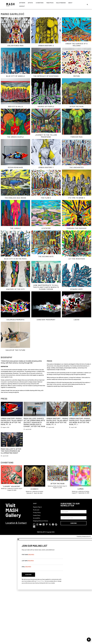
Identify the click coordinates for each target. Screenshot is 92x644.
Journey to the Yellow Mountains (46, 136)
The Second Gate (46, 256)
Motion (77, 76)
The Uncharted (77, 167)
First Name (64, 509)
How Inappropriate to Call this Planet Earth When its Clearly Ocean (46, 287)
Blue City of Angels (15, 76)
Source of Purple (46, 106)
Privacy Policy (40, 581)
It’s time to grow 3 (77, 198)
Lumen (81, 489)
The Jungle (15, 228)
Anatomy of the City (15, 289)
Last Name (28, 561)
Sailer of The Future (15, 350)
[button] (87, 5)
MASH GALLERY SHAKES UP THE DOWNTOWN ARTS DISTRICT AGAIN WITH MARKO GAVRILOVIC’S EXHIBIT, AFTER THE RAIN (34, 422)
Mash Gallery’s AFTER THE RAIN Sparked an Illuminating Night (11, 451)
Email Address (65, 515)
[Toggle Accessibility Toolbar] (89, 640)
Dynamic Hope (77, 289)
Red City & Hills (15, 106)
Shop (35, 503)
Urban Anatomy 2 (46, 46)
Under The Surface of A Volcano (77, 45)
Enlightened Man (15, 46)
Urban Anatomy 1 (46, 167)
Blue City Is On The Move (15, 259)
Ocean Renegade (15, 167)
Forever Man (77, 137)
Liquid (77, 320)
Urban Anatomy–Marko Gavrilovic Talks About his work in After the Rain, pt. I (80, 421)
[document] (46, 564)
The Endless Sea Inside (15, 198)
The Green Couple (15, 137)
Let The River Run (77, 259)
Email (26, 567)
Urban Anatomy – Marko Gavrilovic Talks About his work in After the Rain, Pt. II (57, 421)
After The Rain (77, 106)
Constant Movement (46, 320)
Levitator (46, 228)
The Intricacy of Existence (46, 76)
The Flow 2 (46, 198)
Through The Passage (77, 228)
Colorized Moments (15, 320)
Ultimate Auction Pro (86, 536)
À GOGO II (35, 489)
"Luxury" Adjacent (12, 486)
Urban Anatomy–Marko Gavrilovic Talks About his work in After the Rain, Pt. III (12, 421)
